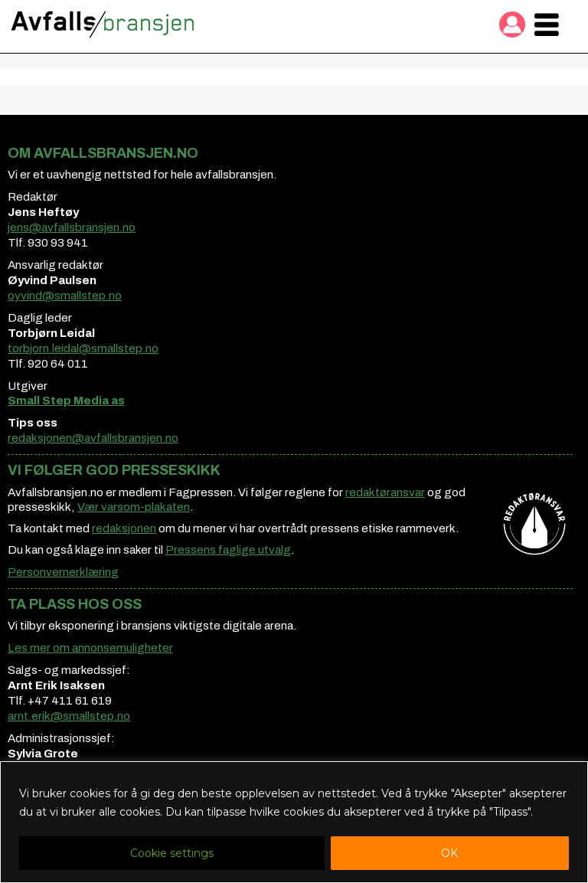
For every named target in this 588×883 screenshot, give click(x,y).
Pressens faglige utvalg (228, 550)
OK (449, 853)
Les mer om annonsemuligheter (90, 648)
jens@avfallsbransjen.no (72, 227)
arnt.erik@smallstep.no (69, 716)
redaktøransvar (385, 492)
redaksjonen (124, 528)
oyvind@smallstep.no (65, 296)
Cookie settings (172, 853)
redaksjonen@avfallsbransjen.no (93, 438)
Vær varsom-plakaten (134, 507)
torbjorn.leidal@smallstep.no (83, 348)
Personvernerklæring (63, 572)
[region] (294, 822)
